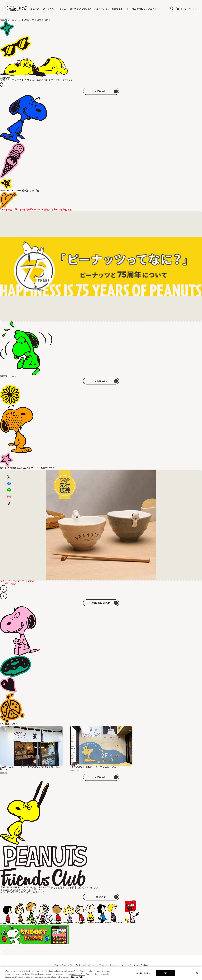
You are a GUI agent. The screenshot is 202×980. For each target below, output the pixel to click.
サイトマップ (125, 965)
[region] (101, 973)
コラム (63, 9)
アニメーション (102, 9)
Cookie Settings (141, 965)
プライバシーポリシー (107, 965)
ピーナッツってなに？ (81, 9)
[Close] (197, 973)
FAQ (78, 965)
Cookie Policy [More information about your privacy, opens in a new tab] (78, 977)
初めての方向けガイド (64, 965)
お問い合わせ (89, 965)
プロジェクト (144, 9)
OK (165, 973)
